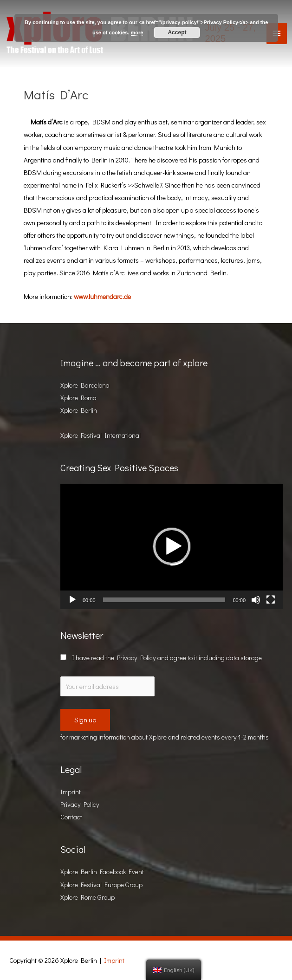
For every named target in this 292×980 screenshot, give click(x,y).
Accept (177, 32)
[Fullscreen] (271, 600)
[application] (172, 546)
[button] (172, 546)
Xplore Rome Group (88, 897)
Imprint (71, 792)
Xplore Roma (78, 398)
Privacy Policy (136, 658)
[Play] (72, 600)
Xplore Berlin (79, 410)
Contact (71, 817)
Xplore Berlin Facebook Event (102, 872)
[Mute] (256, 600)
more (137, 32)
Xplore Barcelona (85, 385)
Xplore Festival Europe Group (101, 885)
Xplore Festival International (101, 435)
